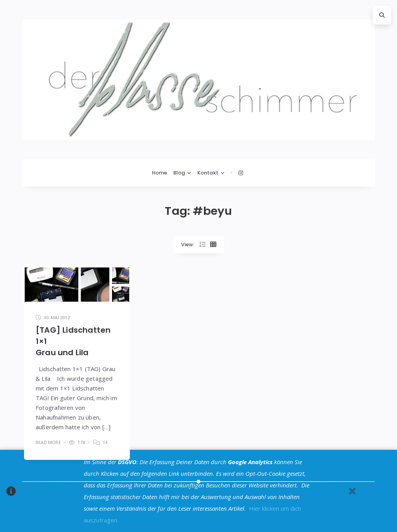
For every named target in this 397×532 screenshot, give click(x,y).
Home (160, 173)
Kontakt (208, 173)
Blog (179, 173)
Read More (48, 442)
